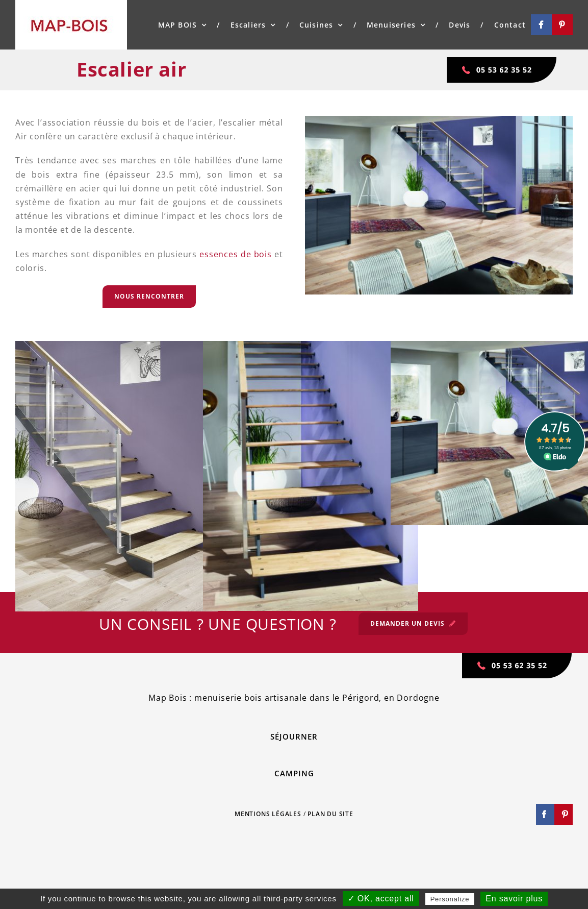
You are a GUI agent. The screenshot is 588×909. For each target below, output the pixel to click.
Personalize (450, 899)
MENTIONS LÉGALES (268, 814)
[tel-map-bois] (502, 61)
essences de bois (237, 254)
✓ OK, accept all (381, 899)
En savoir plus (514, 899)
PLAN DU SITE (330, 814)
